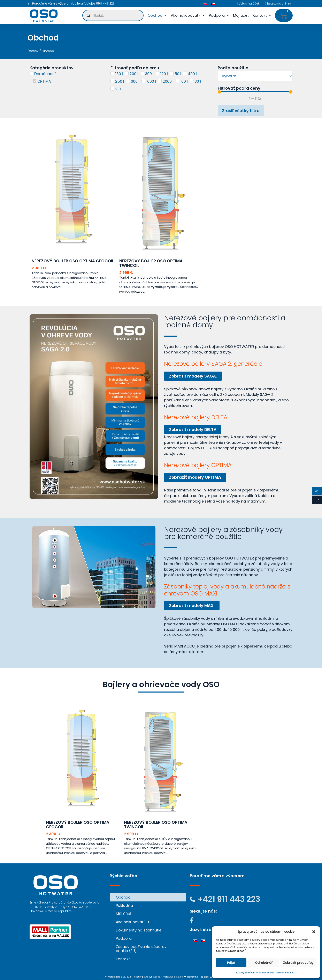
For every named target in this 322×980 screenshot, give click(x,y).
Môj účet (241, 15)
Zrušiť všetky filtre (241, 111)
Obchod (157, 16)
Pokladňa (124, 905)
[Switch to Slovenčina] (205, 4)
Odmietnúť (264, 963)
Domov (33, 51)
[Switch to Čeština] (213, 4)
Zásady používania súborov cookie (255, 972)
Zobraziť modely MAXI (192, 606)
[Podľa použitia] (255, 76)
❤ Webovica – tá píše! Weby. (200, 977)
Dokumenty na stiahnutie (139, 930)
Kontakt (262, 16)
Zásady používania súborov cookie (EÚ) (141, 949)
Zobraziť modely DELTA (193, 430)
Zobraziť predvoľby (298, 963)
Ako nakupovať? (188, 16)
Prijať (231, 963)
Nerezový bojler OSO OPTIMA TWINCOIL (151, 263)
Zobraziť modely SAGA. (193, 376)
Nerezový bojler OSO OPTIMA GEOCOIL (73, 261)
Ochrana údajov (285, 972)
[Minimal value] (255, 92)
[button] (314, 932)
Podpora (219, 16)
